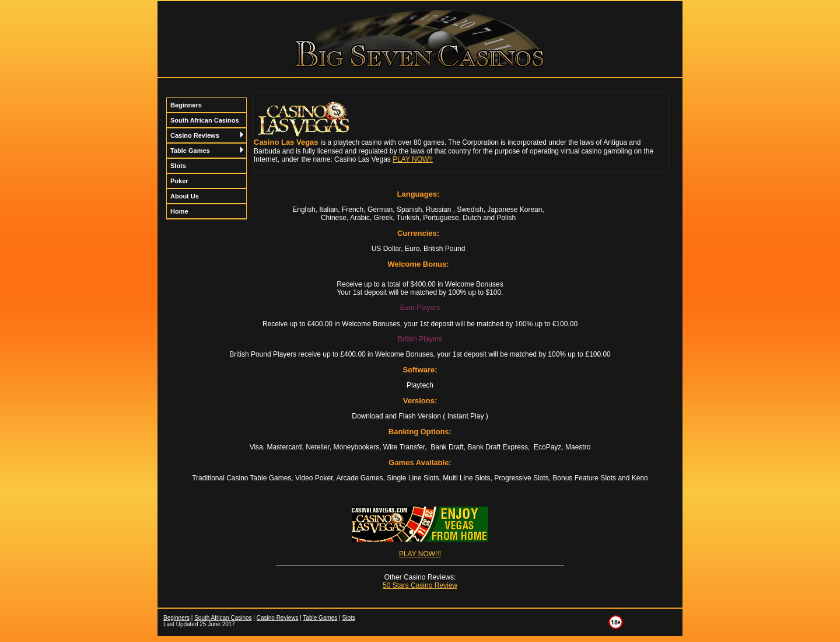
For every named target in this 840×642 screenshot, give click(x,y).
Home (179, 211)
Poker (179, 181)
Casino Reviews (207, 135)
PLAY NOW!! (413, 159)
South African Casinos (205, 120)
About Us (185, 196)
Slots (178, 166)
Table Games (207, 150)
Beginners (186, 105)
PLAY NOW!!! (420, 554)
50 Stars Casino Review (420, 585)
